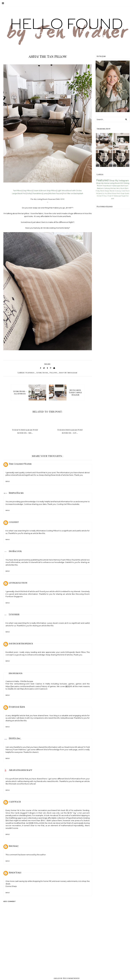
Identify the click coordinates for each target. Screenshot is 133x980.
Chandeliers (37, 193)
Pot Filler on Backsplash (73, 193)
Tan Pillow (17, 191)
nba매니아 (12, 689)
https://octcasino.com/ (29, 689)
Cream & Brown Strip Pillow (44, 191)
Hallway (107, 188)
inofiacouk (15, 551)
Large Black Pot (19, 193)
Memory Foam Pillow (62, 560)
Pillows (53, 373)
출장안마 (69, 686)
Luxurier (14, 614)
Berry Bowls (120, 188)
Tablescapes (116, 186)
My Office (108, 193)
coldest (14, 522)
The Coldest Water (20, 464)
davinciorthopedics (21, 643)
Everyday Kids (17, 707)
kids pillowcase (67, 718)
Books (102, 191)
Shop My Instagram (68, 373)
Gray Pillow (27, 191)
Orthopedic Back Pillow (75, 652)
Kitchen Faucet (56, 193)
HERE (62, 199)
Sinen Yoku (15, 872)
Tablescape (117, 196)
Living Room (42, 373)
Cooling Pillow (52, 531)
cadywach (15, 802)
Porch (119, 193)
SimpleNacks (16, 493)
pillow (8, 475)
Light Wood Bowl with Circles (69, 191)
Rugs (123, 193)
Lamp (46, 193)
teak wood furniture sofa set (24, 784)
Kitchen (113, 188)
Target (124, 196)
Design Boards (109, 191)
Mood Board (107, 186)
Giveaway (118, 191)
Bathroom (124, 186)
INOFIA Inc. (15, 738)
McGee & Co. (100, 193)
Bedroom (100, 188)
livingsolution (18, 583)
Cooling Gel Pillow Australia (68, 504)
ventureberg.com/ (22, 684)
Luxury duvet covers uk (57, 623)
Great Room (126, 191)
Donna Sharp (11, 886)
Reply (8, 481)
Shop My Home (103, 183)
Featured (30, 373)
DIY (122, 183)
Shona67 (14, 846)
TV (112, 196)
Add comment (10, 902)
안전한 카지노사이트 (36, 823)
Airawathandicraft (21, 770)
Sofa (29, 193)
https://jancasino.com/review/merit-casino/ (23, 686)
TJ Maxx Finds (107, 196)
